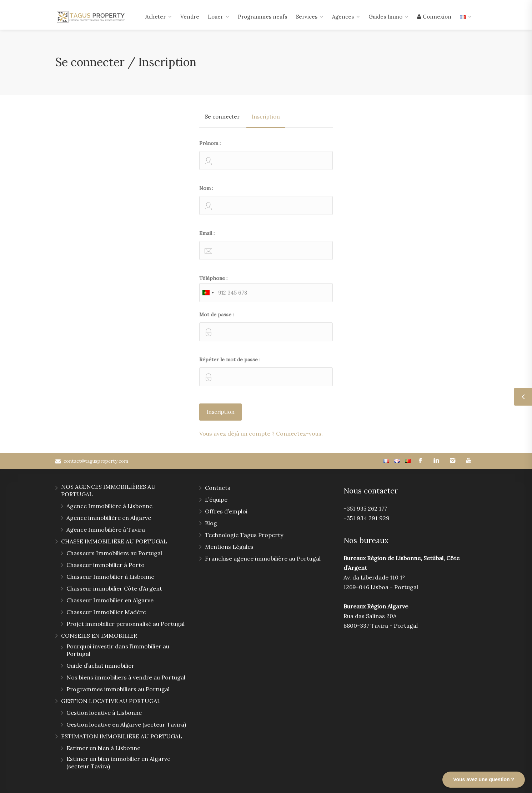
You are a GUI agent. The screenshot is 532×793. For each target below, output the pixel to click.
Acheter (155, 17)
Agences (343, 17)
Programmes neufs (262, 17)
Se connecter (222, 117)
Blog (211, 523)
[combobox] (208, 293)
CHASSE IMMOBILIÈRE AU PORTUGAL (114, 541)
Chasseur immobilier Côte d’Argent (114, 588)
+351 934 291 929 (367, 518)
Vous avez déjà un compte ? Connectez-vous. (261, 433)
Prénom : (266, 155)
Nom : (266, 200)
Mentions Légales (229, 547)
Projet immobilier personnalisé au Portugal (126, 624)
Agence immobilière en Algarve (109, 518)
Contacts (218, 488)
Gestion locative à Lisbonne (104, 713)
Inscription (266, 117)
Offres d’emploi (226, 511)
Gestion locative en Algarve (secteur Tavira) (126, 724)
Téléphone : (266, 288)
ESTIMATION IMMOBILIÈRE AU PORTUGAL (122, 736)
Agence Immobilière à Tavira (106, 529)
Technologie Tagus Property (244, 535)
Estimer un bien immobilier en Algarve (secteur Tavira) (118, 762)
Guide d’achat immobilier (100, 666)
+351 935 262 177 (365, 508)
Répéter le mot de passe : (266, 371)
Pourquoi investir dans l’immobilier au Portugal (118, 650)
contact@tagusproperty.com (96, 461)
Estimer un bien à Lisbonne (103, 748)
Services (307, 17)
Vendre (190, 17)
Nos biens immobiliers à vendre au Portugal (126, 677)
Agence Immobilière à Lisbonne (109, 506)
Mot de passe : (266, 326)
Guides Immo (385, 17)
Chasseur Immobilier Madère (106, 612)
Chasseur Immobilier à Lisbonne (110, 577)
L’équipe (216, 500)
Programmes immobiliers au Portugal (118, 689)
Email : (266, 245)
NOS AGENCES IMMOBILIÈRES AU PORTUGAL (108, 490)
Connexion (434, 17)
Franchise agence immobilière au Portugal (263, 558)
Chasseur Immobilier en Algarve (110, 600)
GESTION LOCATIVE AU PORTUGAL (111, 701)
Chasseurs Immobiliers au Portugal (114, 553)
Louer (215, 17)
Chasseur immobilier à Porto (106, 565)
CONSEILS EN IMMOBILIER (99, 636)
